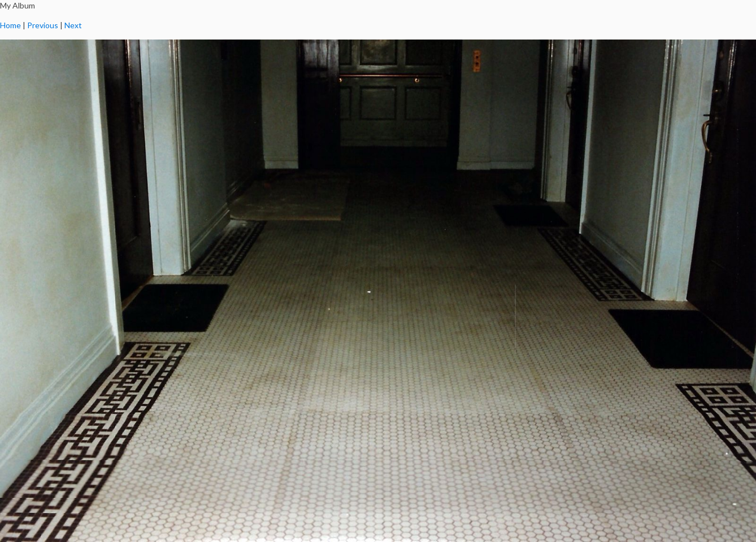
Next (73, 25)
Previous (43, 25)
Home (10, 25)
